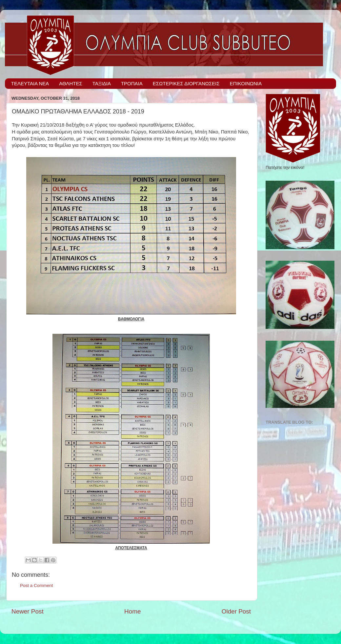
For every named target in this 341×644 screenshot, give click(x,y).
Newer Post (28, 611)
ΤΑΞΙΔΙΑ (102, 83)
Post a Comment (37, 585)
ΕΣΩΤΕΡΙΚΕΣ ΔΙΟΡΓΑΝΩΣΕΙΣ (186, 83)
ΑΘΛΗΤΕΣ (70, 83)
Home (132, 611)
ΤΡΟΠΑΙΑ (132, 83)
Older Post (236, 611)
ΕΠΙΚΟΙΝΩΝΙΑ (246, 83)
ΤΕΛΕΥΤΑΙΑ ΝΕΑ (30, 83)
